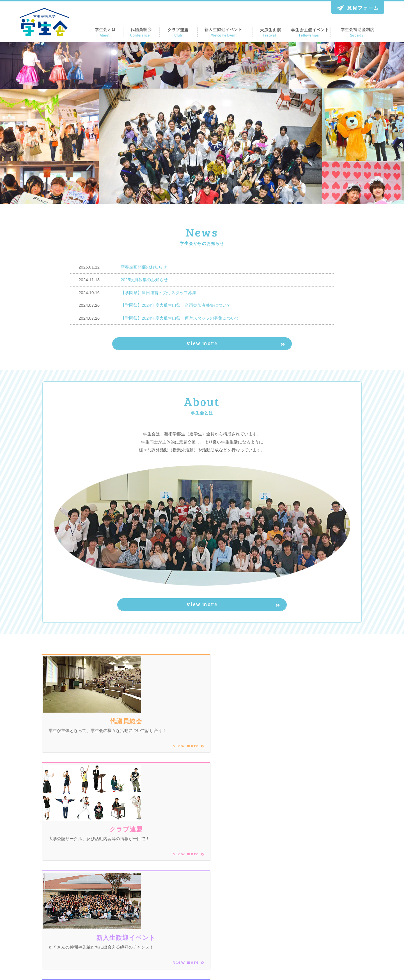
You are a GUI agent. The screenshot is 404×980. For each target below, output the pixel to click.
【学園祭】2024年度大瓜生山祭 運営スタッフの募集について (180, 318)
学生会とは (237, 916)
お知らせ (334, 936)
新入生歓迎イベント (289, 916)
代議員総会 (237, 926)
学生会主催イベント (344, 905)
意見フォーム (338, 926)
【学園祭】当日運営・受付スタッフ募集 (159, 293)
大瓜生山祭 (281, 926)
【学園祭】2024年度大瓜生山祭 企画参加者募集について (176, 305)
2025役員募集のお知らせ (144, 280)
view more (212, 345)
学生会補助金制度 (342, 916)
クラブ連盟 (281, 905)
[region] (202, 123)
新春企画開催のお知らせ (144, 267)
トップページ (239, 905)
